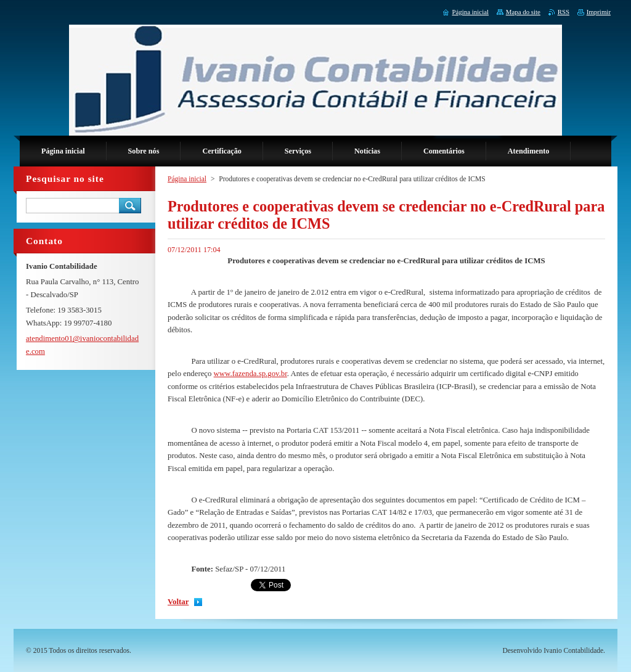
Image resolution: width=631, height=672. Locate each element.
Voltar (178, 602)
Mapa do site (523, 12)
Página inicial (187, 179)
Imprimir (599, 12)
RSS (564, 12)
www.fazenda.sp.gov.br (250, 374)
